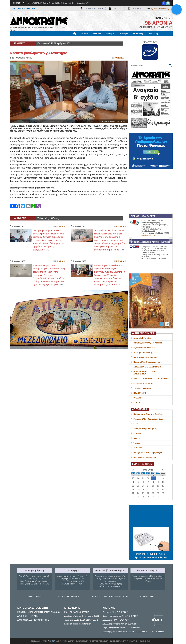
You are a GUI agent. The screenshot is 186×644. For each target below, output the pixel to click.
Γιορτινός (138, 433)
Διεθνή (81, 39)
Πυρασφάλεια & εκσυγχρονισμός (148, 362)
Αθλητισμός (138, 34)
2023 (148, 473)
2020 (133, 473)
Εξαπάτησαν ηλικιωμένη (144, 348)
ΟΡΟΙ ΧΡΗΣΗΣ (35, 596)
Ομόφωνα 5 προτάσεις (144, 383)
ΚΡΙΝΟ (137, 424)
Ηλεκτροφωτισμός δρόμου (145, 357)
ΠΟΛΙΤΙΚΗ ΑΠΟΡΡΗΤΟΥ (67, 596)
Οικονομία (110, 34)
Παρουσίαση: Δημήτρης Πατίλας (148, 414)
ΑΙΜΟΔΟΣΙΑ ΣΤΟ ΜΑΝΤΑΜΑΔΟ (147, 367)
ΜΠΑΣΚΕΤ (138, 398)
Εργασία (33, 39)
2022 (143, 473)
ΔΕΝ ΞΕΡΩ (138, 448)
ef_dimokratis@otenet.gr (160, 9)
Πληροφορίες (94, 39)
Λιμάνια (137, 438)
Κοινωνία (97, 34)
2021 (138, 473)
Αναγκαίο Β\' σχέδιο (142, 338)
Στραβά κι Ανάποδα (142, 388)
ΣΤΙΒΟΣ (137, 403)
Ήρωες (137, 443)
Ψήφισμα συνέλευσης (143, 352)
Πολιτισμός (124, 34)
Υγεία (59, 39)
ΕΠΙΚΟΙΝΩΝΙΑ (147, 596)
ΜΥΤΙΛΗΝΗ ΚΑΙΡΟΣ (151, 516)
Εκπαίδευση (153, 34)
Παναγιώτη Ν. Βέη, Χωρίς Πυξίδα (148, 453)
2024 (153, 473)
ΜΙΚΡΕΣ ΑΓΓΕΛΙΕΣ (151, 553)
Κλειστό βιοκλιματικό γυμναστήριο (39, 53)
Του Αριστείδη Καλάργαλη (145, 429)
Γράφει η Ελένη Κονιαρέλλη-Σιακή (149, 419)
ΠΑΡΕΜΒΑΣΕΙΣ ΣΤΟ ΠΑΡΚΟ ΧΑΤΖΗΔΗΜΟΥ (146, 373)
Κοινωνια (119, 58)
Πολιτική (85, 34)
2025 (158, 473)
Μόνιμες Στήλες (18, 39)
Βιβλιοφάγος (47, 39)
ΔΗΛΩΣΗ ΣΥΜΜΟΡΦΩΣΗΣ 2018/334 (110, 596)
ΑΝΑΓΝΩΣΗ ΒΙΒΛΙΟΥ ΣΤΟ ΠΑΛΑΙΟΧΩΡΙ (151, 379)
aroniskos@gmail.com (151, 235)
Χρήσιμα (70, 39)
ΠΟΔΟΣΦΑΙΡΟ (140, 393)
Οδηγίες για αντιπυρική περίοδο (148, 343)
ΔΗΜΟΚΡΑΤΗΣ (21, 3)
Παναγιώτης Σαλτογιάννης (145, 457)
